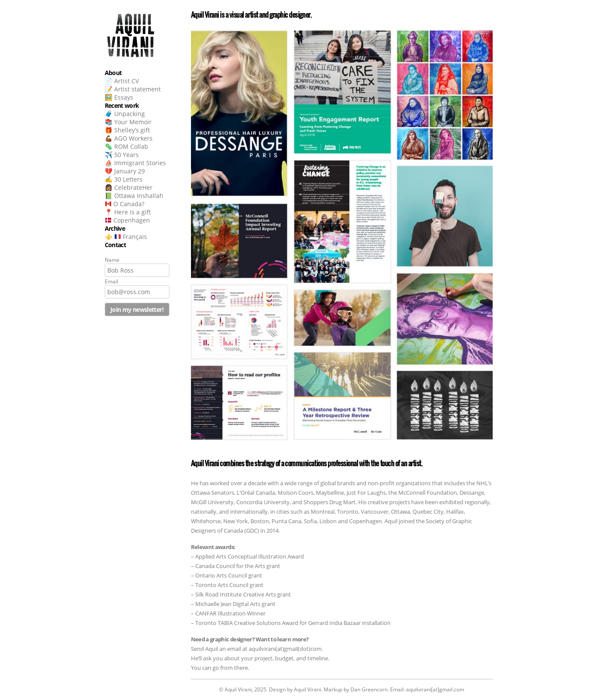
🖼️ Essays (119, 97)
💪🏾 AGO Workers (129, 138)
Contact (116, 245)
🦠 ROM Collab (127, 146)
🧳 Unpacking (125, 114)
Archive (115, 228)
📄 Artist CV (122, 81)
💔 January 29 (125, 171)
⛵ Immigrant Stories (135, 163)
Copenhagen (128, 220)
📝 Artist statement (133, 89)
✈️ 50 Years (122, 155)
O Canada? (125, 204)
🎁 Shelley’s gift (127, 130)
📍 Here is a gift (128, 212)
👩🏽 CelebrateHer (129, 187)
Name (112, 260)
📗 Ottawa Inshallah (134, 196)
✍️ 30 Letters (124, 179)
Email (111, 281)
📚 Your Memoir (128, 122)
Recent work (122, 105)
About (113, 73)
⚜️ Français (126, 237)
